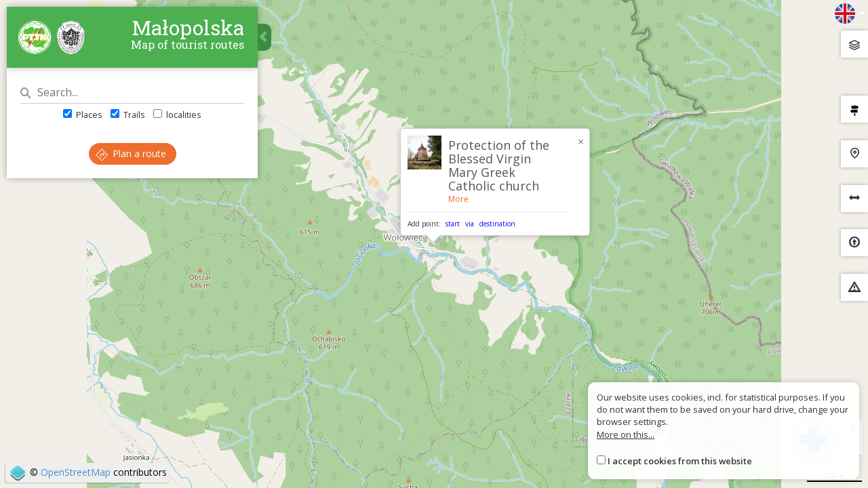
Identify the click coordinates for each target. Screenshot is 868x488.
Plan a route (131, 154)
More (458, 199)
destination (497, 224)
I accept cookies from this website (680, 461)
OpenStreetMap (76, 472)
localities (177, 115)
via (470, 224)
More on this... (626, 434)
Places (83, 115)
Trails (128, 115)
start (453, 224)
